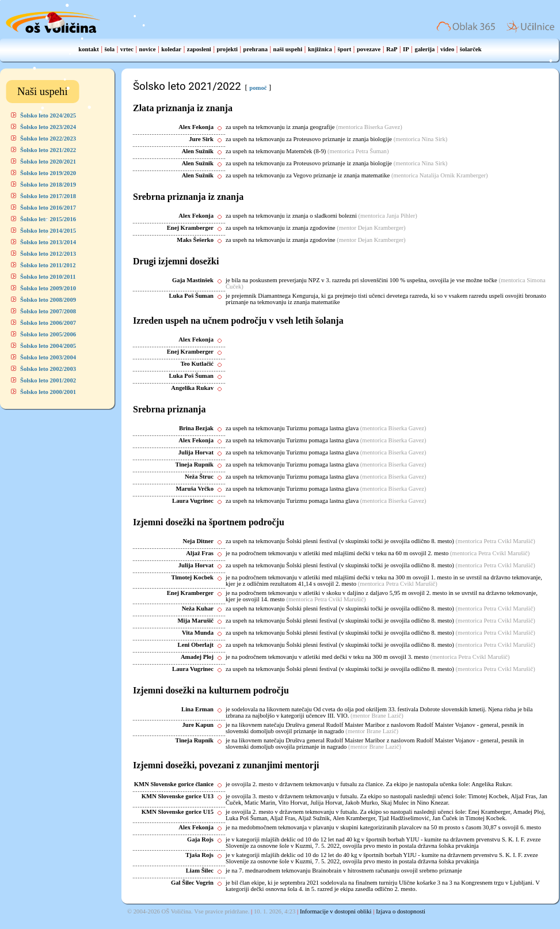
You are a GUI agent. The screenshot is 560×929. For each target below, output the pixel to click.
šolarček (471, 49)
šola (109, 49)
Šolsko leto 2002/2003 (48, 369)
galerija (424, 49)
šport (345, 49)
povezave (369, 49)
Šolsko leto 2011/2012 (48, 265)
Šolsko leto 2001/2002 (48, 380)
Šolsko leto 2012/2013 (48, 254)
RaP (392, 49)
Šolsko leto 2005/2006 (48, 334)
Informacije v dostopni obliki (336, 911)
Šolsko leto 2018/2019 (48, 185)
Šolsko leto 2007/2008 (48, 311)
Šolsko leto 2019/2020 (48, 173)
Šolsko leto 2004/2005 (48, 346)
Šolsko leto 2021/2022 (48, 150)
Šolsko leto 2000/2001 (48, 392)
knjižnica (320, 49)
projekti (227, 49)
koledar (171, 49)
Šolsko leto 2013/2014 (48, 242)
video (447, 49)
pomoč (258, 88)
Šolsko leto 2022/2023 (48, 139)
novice (148, 49)
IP (406, 49)
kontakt (89, 49)
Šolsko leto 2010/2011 (48, 277)
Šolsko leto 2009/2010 (48, 288)
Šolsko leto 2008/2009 (48, 300)
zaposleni (199, 49)
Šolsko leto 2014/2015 (48, 231)
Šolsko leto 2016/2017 (48, 208)
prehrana (256, 49)
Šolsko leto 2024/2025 (48, 115)
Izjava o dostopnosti (401, 911)
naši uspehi (288, 49)
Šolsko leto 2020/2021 (48, 162)
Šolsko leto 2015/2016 (48, 219)
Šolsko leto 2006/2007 (48, 323)
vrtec (127, 49)
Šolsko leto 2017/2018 (48, 196)
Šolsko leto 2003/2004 (48, 357)
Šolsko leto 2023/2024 (48, 127)
